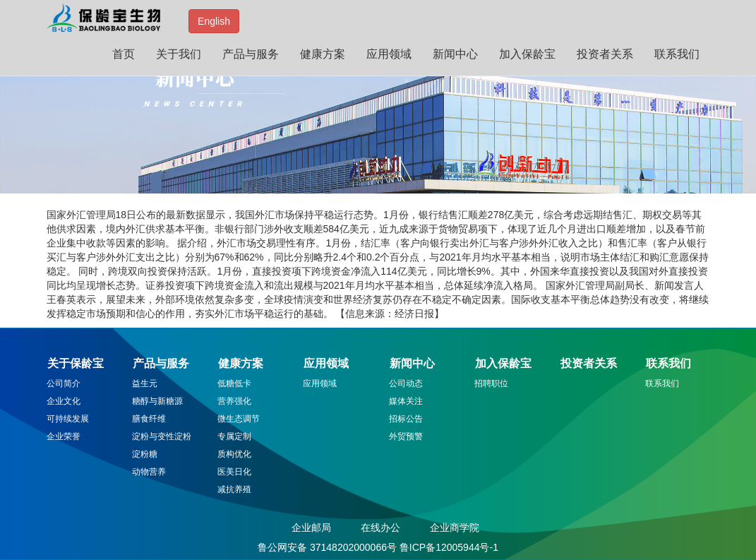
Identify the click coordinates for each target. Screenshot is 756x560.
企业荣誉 (64, 436)
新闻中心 (455, 54)
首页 (124, 54)
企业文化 (64, 401)
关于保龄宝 (76, 363)
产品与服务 (251, 54)
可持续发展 (68, 419)
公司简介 (64, 383)
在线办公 (380, 528)
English (214, 21)
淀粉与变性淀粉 (162, 436)
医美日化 (234, 472)
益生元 (145, 383)
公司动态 (406, 383)
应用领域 (389, 54)
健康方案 (323, 54)
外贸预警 (406, 436)
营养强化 (234, 401)
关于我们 (179, 54)
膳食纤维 (149, 419)
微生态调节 (239, 419)
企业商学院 (455, 528)
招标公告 (406, 419)
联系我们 (677, 54)
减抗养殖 (234, 489)
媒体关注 (406, 401)
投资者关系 (605, 54)
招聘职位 (491, 383)
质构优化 (234, 454)
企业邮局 (311, 528)
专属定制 (234, 436)
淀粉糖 (145, 454)
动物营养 (149, 472)
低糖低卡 (234, 383)
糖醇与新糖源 (157, 401)
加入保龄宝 (527, 54)
